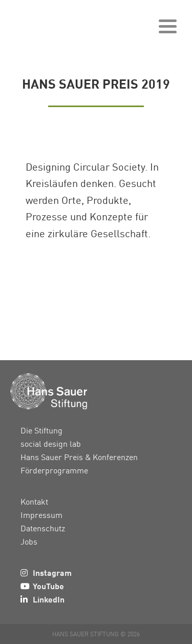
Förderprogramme (54, 470)
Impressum (41, 515)
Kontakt (34, 502)
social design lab (51, 444)
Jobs (29, 542)
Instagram (52, 573)
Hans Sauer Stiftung (61, 23)
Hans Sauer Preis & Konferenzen (79, 457)
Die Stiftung (41, 430)
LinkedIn (49, 599)
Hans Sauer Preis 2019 (96, 83)
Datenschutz (43, 528)
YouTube (48, 586)
